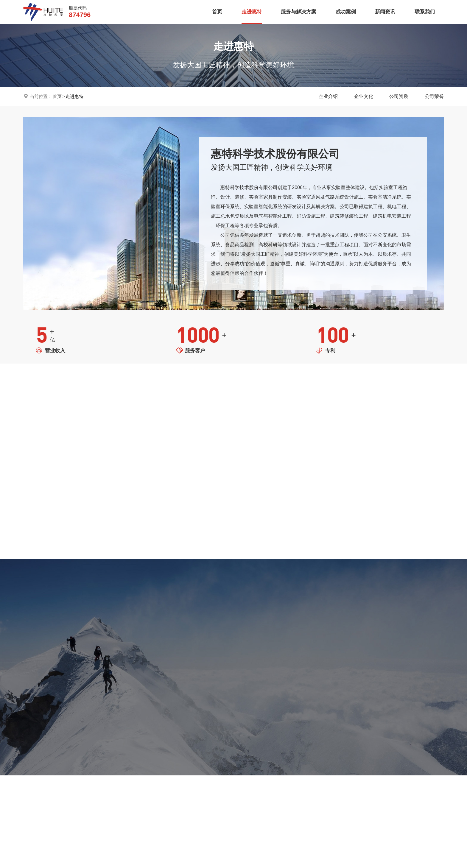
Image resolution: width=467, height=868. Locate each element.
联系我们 (425, 12)
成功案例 (346, 12)
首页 (217, 12)
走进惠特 (252, 12)
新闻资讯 (385, 12)
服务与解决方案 (299, 12)
